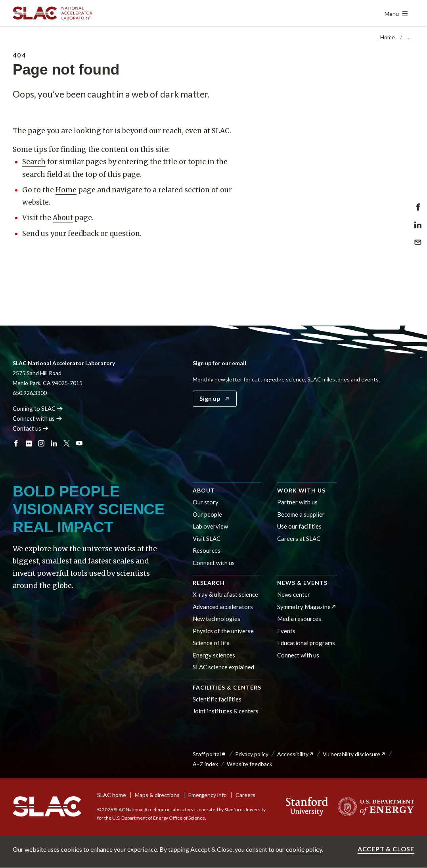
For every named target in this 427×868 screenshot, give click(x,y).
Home (388, 37)
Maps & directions (157, 795)
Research (209, 583)
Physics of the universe (223, 631)
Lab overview (210, 526)
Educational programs (306, 643)
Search (34, 162)
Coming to (38, 408)
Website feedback (250, 764)
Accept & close (386, 849)
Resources (207, 550)
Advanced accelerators (223, 607)
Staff (210, 754)
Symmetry (307, 607)
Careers (245, 795)
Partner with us (297, 502)
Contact (31, 428)
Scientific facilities (217, 699)
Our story (206, 502)
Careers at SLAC (299, 538)
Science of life (211, 643)
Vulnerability (354, 754)
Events (286, 631)
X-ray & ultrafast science (225, 594)
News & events (302, 583)
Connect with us (214, 563)
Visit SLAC (207, 538)
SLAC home (112, 795)
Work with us (301, 490)
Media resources (299, 619)
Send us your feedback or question (81, 234)
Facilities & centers (227, 687)
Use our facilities (299, 526)
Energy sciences (214, 655)
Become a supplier (301, 514)
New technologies (216, 619)
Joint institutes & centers (226, 711)
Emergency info (208, 795)
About (63, 218)
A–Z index (205, 764)
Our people (207, 514)
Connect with (37, 418)
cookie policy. (304, 849)
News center (294, 594)
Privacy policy (252, 754)
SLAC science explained (223, 667)
